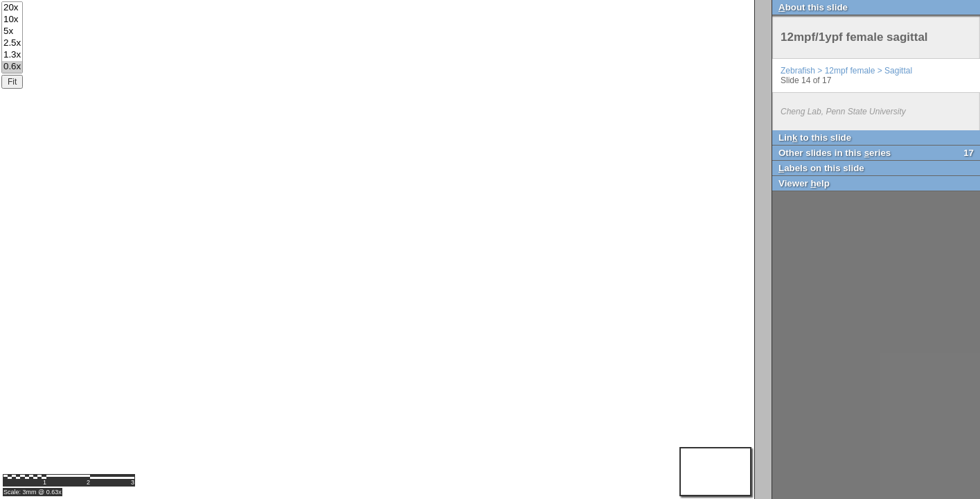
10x (12, 20)
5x (12, 32)
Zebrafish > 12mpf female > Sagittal (846, 71)
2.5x (12, 43)
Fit (12, 82)
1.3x (12, 55)
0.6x (12, 67)
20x (12, 8)
